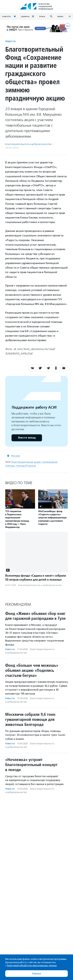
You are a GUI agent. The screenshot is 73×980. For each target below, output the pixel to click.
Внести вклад (27, 438)
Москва (16, 456)
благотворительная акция (26, 462)
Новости (10, 41)
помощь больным (26, 466)
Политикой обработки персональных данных (32, 965)
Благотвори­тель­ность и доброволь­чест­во (28, 144)
